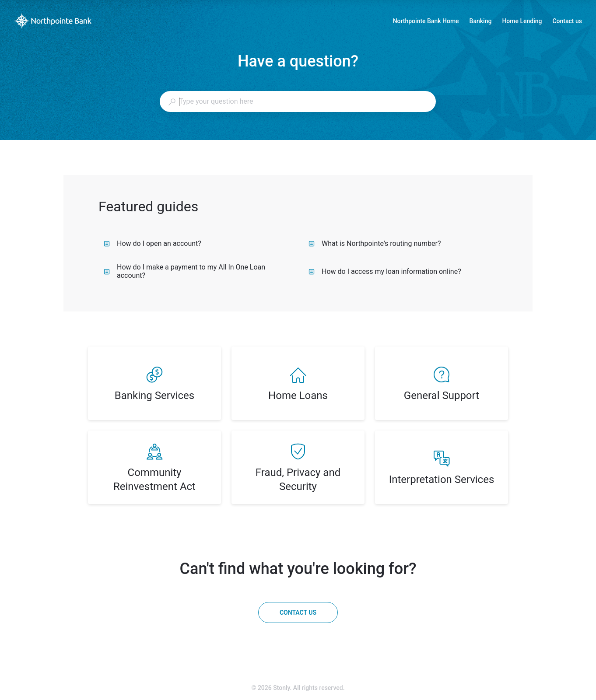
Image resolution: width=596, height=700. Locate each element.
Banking (481, 22)
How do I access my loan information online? (385, 271)
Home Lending (522, 22)
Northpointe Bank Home (426, 22)
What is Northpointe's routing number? (375, 243)
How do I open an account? (153, 243)
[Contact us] (298, 612)
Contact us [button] (567, 21)
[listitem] (154, 383)
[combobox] (298, 101)
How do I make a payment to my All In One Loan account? (184, 271)
